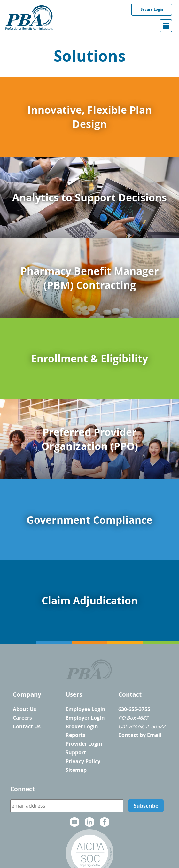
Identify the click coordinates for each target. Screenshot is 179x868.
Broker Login (82, 726)
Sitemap (76, 770)
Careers (22, 718)
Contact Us (27, 726)
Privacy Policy (83, 761)
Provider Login (84, 744)
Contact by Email (140, 735)
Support (76, 752)
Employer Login (85, 718)
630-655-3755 (134, 709)
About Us (24, 709)
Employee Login (86, 709)
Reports (75, 735)
